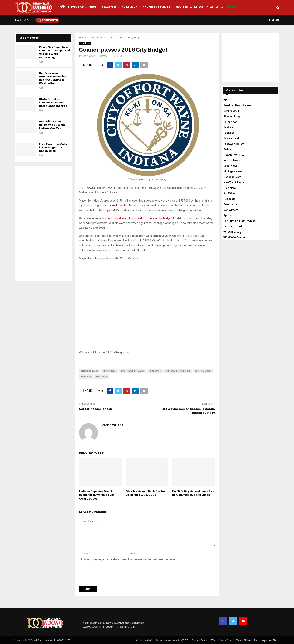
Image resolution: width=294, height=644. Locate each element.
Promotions (231, 205)
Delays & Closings (207, 8)
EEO (213, 640)
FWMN (227, 149)
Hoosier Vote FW (234, 155)
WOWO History (232, 232)
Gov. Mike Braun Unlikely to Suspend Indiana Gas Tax (52, 125)
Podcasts (229, 199)
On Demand (130, 8)
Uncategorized (233, 226)
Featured (229, 127)
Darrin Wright (89, 56)
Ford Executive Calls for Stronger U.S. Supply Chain (53, 148)
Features (229, 133)
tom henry (101, 377)
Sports (228, 215)
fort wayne (155, 371)
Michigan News (233, 171)
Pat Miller (229, 193)
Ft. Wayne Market (234, 144)
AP (225, 100)
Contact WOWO (144, 640)
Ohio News (230, 188)
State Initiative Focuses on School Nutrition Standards (53, 102)
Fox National (231, 138)
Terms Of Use (243, 640)
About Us (182, 8)
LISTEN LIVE (76, 8)
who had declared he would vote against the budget (140, 218)
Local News (85, 43)
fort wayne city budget (178, 371)
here (128, 353)
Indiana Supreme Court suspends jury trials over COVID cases (97, 495)
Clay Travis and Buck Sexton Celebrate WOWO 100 (146, 493)
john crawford (203, 371)
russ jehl (86, 377)
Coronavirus (231, 111)
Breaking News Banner (237, 105)
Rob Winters (231, 210)
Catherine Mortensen (95, 409)
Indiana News (232, 160)
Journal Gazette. (118, 205)
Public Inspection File (265, 640)
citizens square (90, 371)
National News (232, 177)
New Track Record (235, 182)
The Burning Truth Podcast (240, 221)
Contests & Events (156, 8)
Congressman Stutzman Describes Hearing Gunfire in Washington (53, 78)
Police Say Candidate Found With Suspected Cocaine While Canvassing (54, 52)
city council (109, 371)
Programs (109, 8)
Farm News (230, 122)
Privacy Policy (226, 640)
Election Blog (232, 117)
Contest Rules (199, 640)
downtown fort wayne (132, 371)
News (93, 8)
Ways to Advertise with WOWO (172, 640)
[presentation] (108, 574)
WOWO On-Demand (235, 238)
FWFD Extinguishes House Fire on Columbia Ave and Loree (193, 493)
